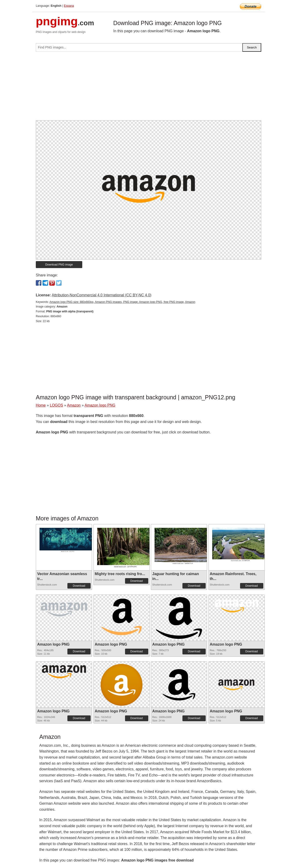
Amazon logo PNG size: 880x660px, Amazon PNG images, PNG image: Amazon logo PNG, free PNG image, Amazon (122, 302)
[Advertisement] (148, 88)
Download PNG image (59, 265)
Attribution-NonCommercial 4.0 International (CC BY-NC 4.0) (101, 295)
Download (79, 586)
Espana (69, 6)
